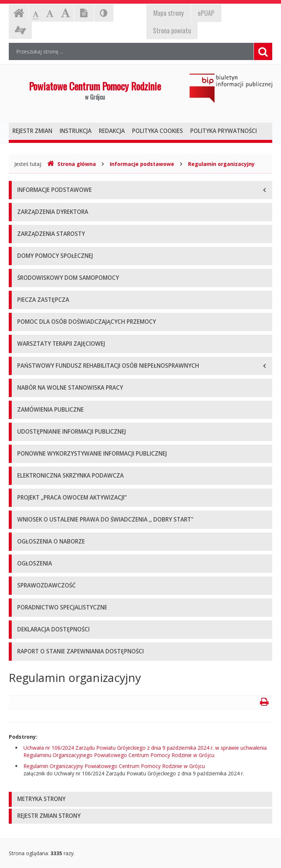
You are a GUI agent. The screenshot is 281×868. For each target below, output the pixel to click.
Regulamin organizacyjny (221, 164)
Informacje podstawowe (142, 164)
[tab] (140, 799)
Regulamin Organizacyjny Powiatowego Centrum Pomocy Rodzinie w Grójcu (114, 766)
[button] (140, 799)
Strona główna (72, 164)
